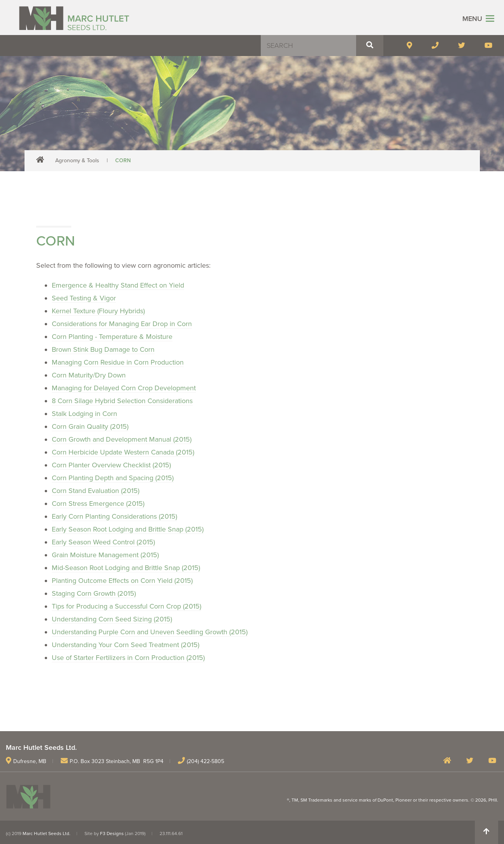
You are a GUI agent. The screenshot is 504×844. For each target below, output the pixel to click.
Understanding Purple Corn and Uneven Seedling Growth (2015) (150, 632)
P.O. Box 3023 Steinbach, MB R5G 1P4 (117, 761)
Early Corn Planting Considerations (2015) (114, 516)
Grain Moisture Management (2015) (105, 555)
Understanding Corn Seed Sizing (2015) (112, 619)
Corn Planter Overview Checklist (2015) (111, 465)
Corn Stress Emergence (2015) (98, 504)
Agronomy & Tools (77, 161)
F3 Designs (112, 833)
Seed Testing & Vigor (84, 298)
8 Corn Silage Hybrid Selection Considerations (122, 401)
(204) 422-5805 (205, 761)
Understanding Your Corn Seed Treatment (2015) (126, 645)
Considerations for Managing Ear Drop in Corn (122, 324)
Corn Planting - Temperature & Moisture (112, 337)
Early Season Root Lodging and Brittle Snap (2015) (128, 529)
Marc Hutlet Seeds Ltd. (47, 833)
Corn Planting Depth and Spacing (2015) (113, 478)
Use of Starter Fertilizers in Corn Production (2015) (128, 658)
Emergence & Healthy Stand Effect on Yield (118, 285)
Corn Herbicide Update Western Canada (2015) (123, 452)
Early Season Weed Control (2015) (103, 542)
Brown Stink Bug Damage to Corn (103, 349)
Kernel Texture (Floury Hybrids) (98, 311)
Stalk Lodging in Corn (84, 414)
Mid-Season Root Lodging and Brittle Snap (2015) (126, 568)
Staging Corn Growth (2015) (94, 593)
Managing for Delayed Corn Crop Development (124, 388)
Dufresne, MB (30, 761)
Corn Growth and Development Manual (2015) (122, 439)
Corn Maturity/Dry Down (89, 375)
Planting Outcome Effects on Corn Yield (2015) (122, 581)
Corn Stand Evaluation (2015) (96, 491)
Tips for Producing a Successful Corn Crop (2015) (126, 606)
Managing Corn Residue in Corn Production (118, 362)
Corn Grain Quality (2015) (90, 426)
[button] (370, 46)
